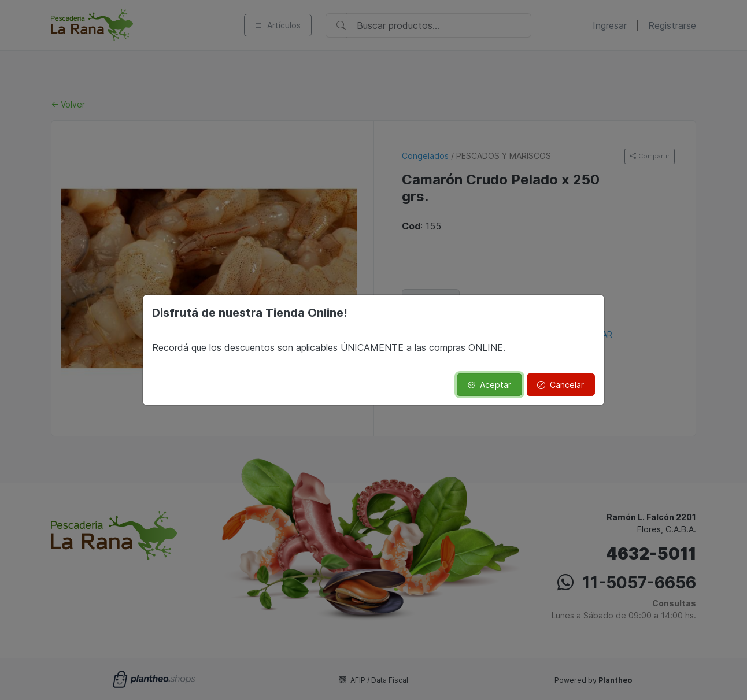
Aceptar (489, 385)
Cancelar (561, 385)
